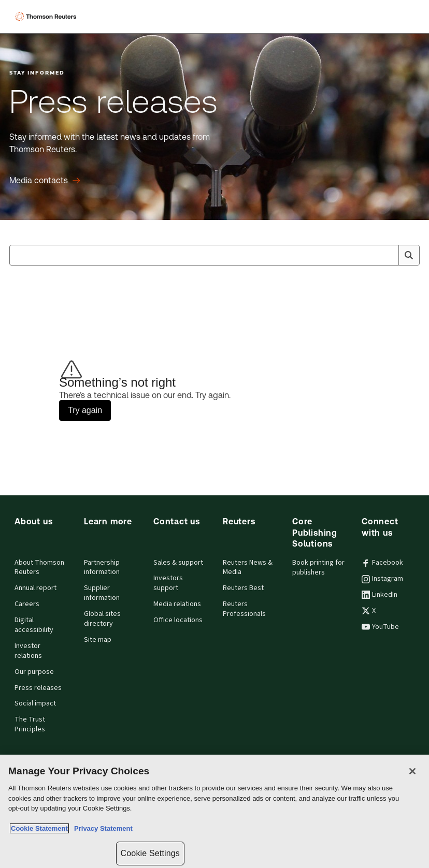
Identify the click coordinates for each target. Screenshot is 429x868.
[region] (214, 811)
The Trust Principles (30, 724)
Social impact (35, 703)
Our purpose (34, 672)
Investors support (168, 583)
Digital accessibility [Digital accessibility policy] (34, 625)
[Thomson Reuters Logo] (47, 17)
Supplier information (102, 593)
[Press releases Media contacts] (45, 181)
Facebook (382, 563)
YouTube (380, 627)
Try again (85, 410)
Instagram (382, 579)
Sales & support (178, 563)
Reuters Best (243, 588)
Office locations (178, 620)
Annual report (35, 588)
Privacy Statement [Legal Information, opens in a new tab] (102, 828)
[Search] (409, 255)
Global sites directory (102, 619)
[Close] (412, 771)
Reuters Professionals (244, 609)
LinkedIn (380, 595)
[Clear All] (389, 255)
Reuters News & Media (248, 568)
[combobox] (214, 255)
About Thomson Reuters (39, 568)
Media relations (177, 604)
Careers (27, 604)
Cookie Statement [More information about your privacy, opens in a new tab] (39, 828)
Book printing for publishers (318, 568)
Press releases (38, 688)
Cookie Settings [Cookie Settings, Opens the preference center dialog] (150, 853)
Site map (98, 640)
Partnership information (102, 568)
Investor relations (28, 651)
